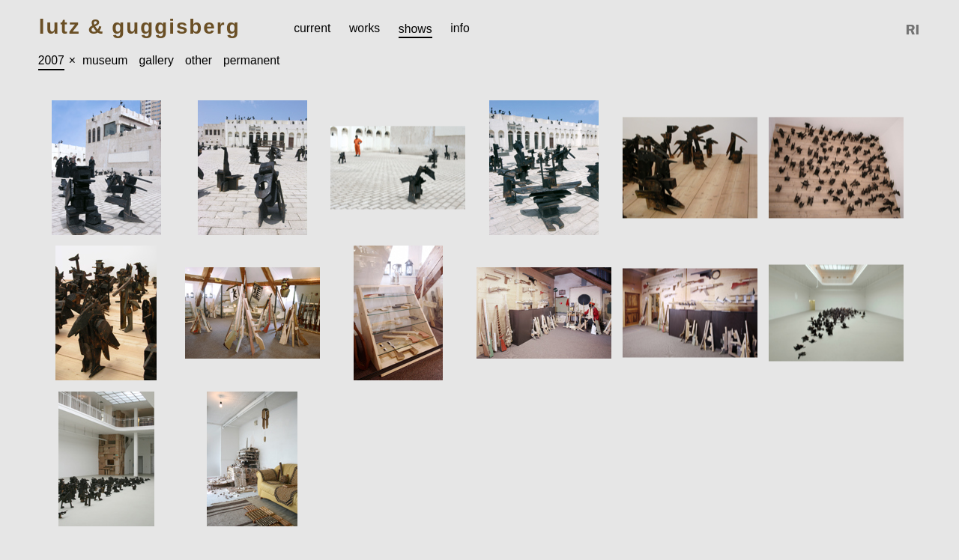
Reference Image (913, 30)
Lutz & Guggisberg (140, 27)
